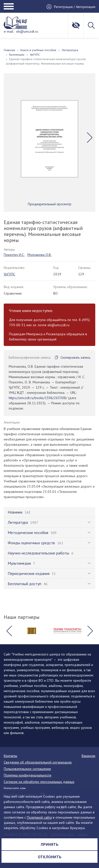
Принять (50, 844)
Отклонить (50, 857)
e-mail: (9, 31)
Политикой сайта (39, 817)
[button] (90, 137)
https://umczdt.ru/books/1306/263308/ (38, 398)
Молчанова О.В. (39, 255)
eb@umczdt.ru (27, 31)
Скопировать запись (75, 357)
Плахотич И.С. (14, 255)
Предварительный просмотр (50, 204)
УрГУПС (9, 274)
